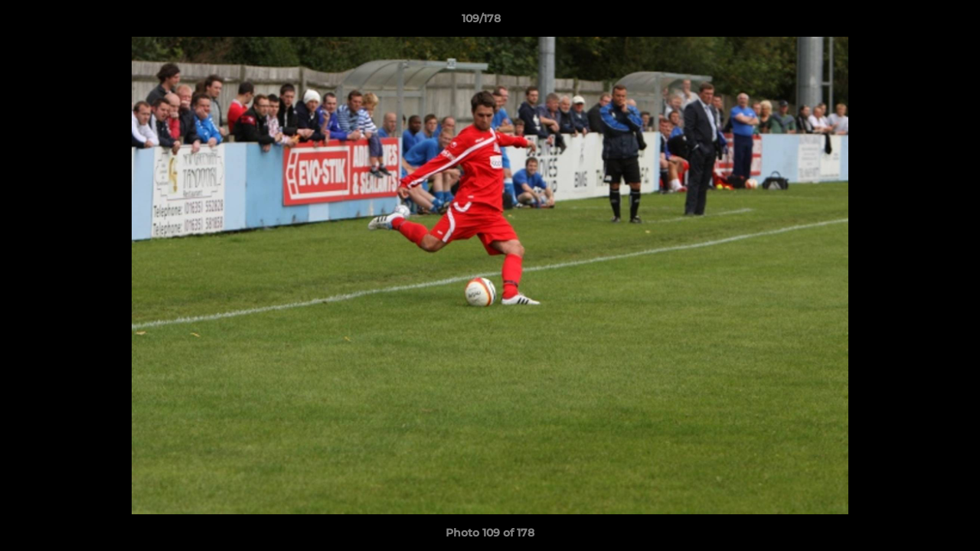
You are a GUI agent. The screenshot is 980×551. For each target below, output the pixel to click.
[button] (916, 22)
